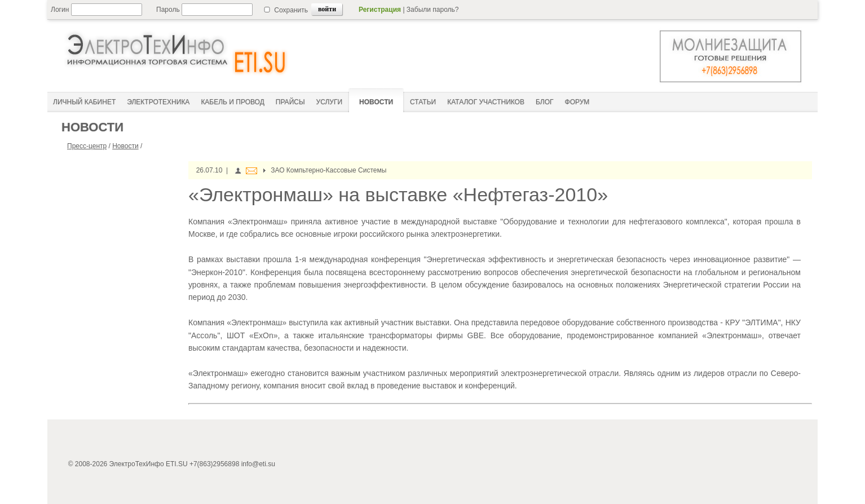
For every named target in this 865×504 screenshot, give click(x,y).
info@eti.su (258, 464)
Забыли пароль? (433, 10)
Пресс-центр (87, 146)
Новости (125, 146)
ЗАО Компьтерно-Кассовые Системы (328, 170)
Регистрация (380, 10)
